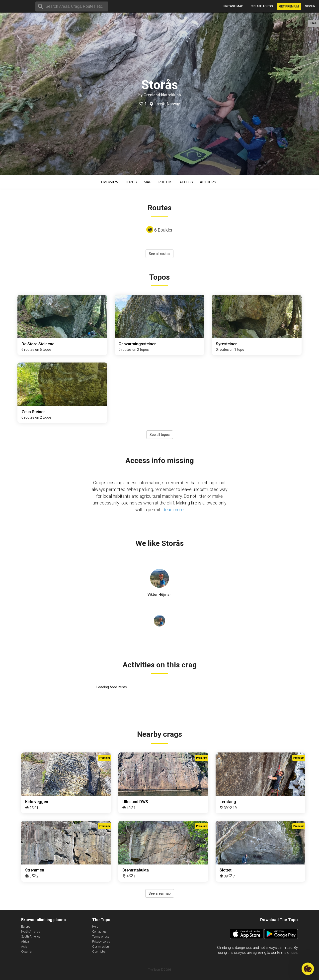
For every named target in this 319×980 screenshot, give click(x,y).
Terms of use (101, 937)
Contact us (99, 932)
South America (31, 937)
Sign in (310, 6)
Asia (24, 947)
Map (148, 182)
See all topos (160, 435)
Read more (173, 510)
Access (186, 182)
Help (95, 927)
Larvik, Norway (167, 104)
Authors (208, 182)
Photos (165, 182)
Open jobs (99, 952)
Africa (25, 942)
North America (31, 932)
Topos (131, 182)
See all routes (159, 254)
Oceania (26, 952)
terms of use (287, 953)
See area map (160, 893)
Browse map (233, 6)
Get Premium (289, 6)
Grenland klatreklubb (162, 95)
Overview (110, 182)
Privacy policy (101, 942)
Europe (26, 927)
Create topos (262, 6)
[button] (308, 969)
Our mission (101, 947)
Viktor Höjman (159, 595)
